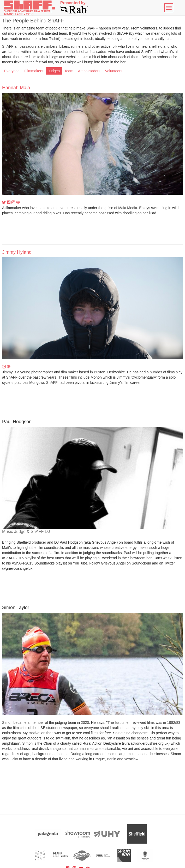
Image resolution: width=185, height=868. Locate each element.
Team (69, 71)
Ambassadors (89, 71)
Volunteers (114, 71)
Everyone (12, 71)
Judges (54, 71)
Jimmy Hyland (17, 252)
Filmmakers (34, 71)
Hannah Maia (16, 88)
